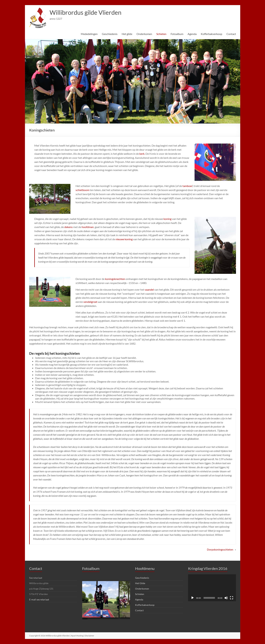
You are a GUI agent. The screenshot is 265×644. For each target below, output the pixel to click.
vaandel (149, 290)
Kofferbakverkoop (212, 34)
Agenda (192, 34)
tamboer (188, 186)
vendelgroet (90, 302)
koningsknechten (115, 279)
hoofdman (88, 227)
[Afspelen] (193, 598)
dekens (69, 227)
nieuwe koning (124, 239)
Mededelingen (89, 34)
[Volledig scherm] (232, 598)
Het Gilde (140, 583)
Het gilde (127, 34)
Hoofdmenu (145, 568)
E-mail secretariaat (39, 599)
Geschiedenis (110, 34)
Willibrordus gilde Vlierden (85, 12)
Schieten (161, 34)
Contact (231, 34)
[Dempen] (226, 598)
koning (167, 219)
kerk (142, 154)
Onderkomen (144, 34)
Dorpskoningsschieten (220, 549)
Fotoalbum (177, 34)
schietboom (82, 190)
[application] (212, 588)
